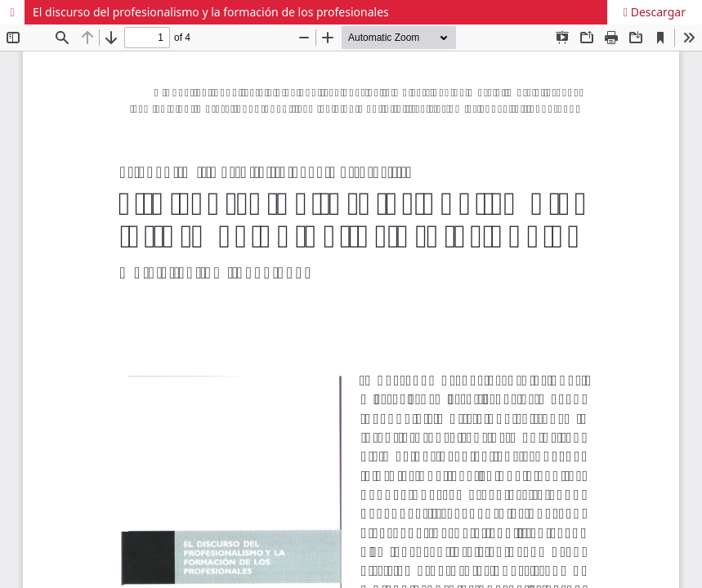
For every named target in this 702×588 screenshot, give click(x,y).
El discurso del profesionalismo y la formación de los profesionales (211, 12)
